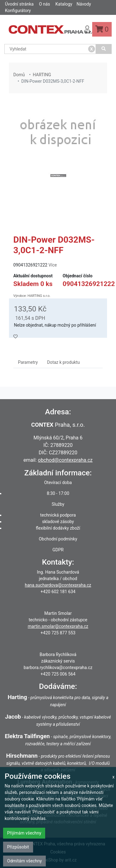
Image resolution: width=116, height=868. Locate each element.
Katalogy (64, 4)
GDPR (58, 550)
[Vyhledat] (104, 49)
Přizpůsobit (18, 847)
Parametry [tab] (28, 362)
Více (53, 265)
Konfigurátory (18, 11)
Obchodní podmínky (58, 539)
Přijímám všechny (24, 833)
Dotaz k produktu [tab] (63, 362)
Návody (84, 4)
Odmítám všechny (24, 861)
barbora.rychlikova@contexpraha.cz (58, 668)
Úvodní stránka (19, 4)
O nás (45, 4)
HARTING (42, 75)
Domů (19, 75)
